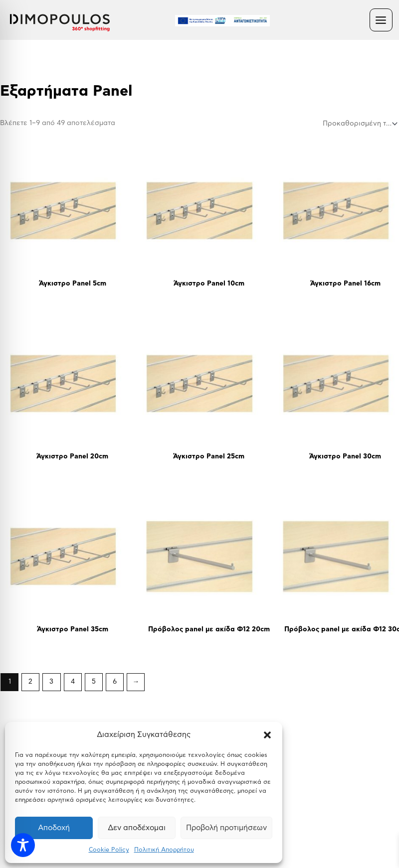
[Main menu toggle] (381, 20)
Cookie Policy (109, 850)
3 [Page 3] (51, 682)
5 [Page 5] (94, 682)
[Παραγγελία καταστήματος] (359, 124)
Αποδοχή (54, 828)
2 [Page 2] (30, 682)
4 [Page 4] (73, 682)
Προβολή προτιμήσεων (226, 828)
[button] (267, 735)
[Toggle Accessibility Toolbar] (23, 845)
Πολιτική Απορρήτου (164, 850)
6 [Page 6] (115, 682)
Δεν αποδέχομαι (137, 828)
